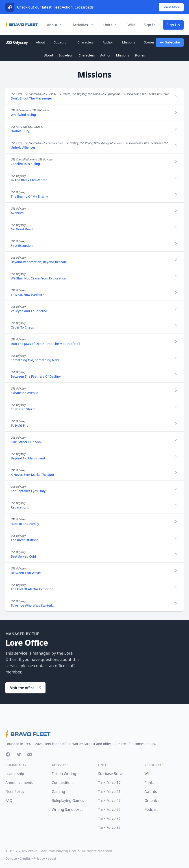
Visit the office (26, 688)
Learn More (171, 7)
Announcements (19, 783)
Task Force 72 (109, 810)
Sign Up (173, 25)
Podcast (151, 810)
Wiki (131, 25)
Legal (52, 858)
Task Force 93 (109, 827)
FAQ (9, 801)
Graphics (152, 801)
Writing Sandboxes (68, 810)
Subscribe (170, 42)
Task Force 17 (109, 783)
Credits (25, 858)
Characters (86, 42)
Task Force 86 (109, 818)
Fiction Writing (64, 774)
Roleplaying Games (68, 801)
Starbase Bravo (111, 774)
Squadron (61, 42)
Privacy (39, 858)
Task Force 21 (109, 792)
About (40, 42)
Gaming (58, 792)
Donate (11, 858)
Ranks (149, 783)
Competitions (63, 783)
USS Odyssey (17, 42)
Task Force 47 (109, 801)
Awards (151, 792)
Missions (129, 42)
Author (108, 42)
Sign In (150, 25)
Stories (149, 42)
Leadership (15, 774)
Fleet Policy (15, 792)
